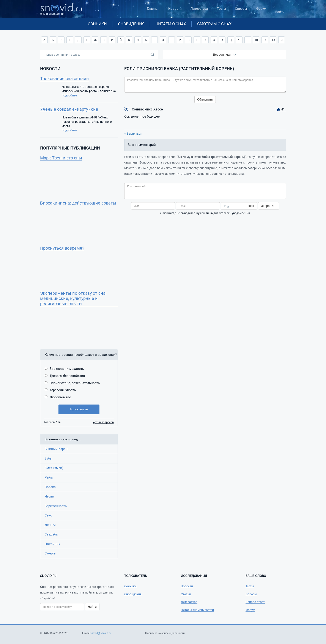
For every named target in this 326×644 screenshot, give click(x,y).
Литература (199, 9)
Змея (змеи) (54, 468)
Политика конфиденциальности (165, 633)
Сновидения (131, 24)
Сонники (97, 24)
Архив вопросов (103, 422)
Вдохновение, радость (67, 369)
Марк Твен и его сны (61, 158)
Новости (175, 9)
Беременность (56, 506)
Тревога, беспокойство (67, 376)
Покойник (52, 544)
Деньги (50, 525)
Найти (92, 607)
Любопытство (60, 397)
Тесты (221, 9)
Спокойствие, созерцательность (75, 383)
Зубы (49, 458)
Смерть (50, 553)
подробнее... (71, 95)
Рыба (49, 477)
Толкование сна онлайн (65, 79)
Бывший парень (57, 449)
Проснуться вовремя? (62, 248)
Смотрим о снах (214, 24)
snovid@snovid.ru (101, 633)
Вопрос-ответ (255, 602)
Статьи (186, 594)
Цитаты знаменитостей (197, 610)
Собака (50, 487)
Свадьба (51, 534)
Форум (261, 9)
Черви (49, 496)
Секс (48, 515)
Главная (153, 9)
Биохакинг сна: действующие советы (78, 203)
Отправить (269, 206)
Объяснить (205, 99)
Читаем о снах (171, 24)
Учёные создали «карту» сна (69, 109)
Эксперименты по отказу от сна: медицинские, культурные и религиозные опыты (73, 298)
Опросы (241, 9)
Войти (280, 10)
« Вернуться (133, 134)
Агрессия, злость (63, 390)
